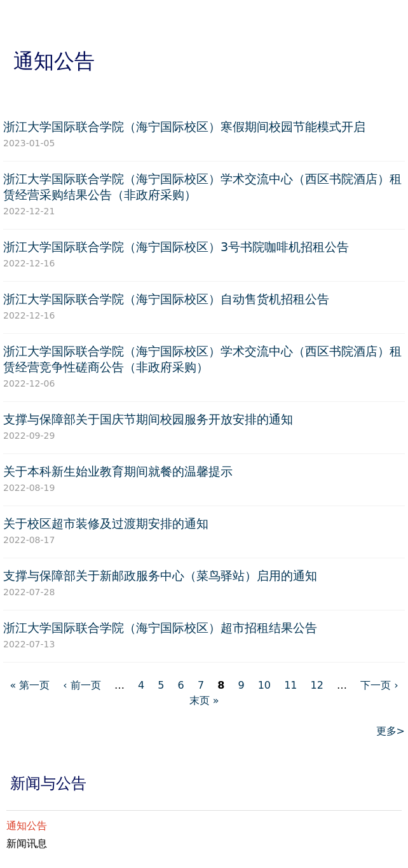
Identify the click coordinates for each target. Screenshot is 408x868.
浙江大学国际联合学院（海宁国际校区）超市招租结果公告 (160, 628)
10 (264, 685)
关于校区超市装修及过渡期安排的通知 (106, 524)
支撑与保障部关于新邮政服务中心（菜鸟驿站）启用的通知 (160, 576)
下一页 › (379, 685)
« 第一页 (30, 685)
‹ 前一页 (82, 685)
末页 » (204, 700)
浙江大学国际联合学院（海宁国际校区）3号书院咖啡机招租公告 (176, 247)
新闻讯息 (27, 844)
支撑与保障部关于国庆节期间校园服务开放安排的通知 (148, 419)
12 (317, 685)
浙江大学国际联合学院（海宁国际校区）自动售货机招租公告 (166, 299)
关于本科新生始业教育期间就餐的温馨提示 (118, 472)
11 (290, 685)
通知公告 (27, 826)
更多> (391, 731)
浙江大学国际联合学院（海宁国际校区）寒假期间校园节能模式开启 (184, 127)
